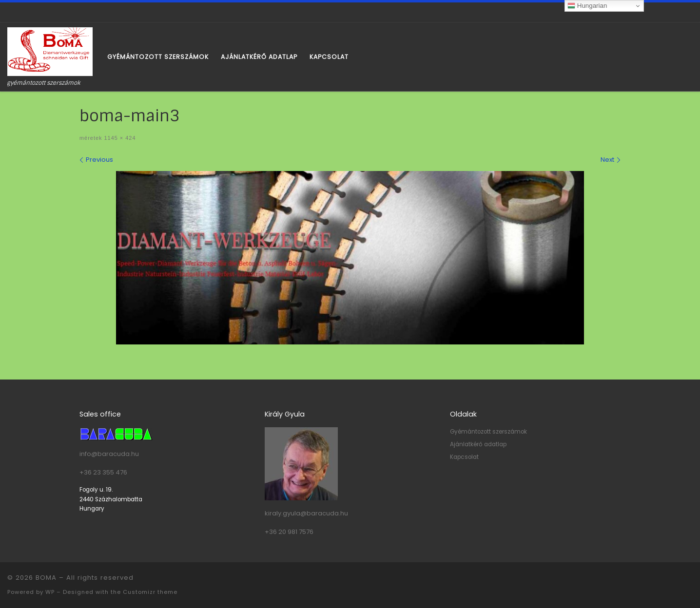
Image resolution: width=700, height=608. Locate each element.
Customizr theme (150, 592)
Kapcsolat (464, 457)
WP (50, 592)
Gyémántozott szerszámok (488, 432)
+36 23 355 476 (103, 472)
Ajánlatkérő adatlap (478, 444)
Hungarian (587, 6)
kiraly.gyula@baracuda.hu (306, 513)
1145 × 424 (119, 138)
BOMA (46, 578)
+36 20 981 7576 (289, 532)
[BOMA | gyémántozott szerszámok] (50, 51)
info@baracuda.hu (109, 454)
